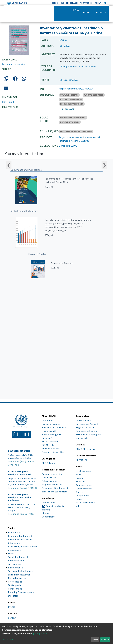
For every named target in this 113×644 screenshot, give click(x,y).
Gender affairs (15, 589)
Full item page (10, 107)
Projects (101, 12)
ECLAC (55, 3)
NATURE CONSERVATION (71, 99)
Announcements (84, 485)
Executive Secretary (52, 424)
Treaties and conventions (55, 492)
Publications (48, 503)
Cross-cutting (15, 582)
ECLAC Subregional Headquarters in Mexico (21, 473)
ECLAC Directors (50, 441)
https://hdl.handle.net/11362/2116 (76, 89)
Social (11, 554)
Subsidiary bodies (51, 481)
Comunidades (49, 517)
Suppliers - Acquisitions (54, 452)
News (78, 474)
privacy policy (40, 633)
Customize (8, 639)
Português (86, 3)
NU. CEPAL (65, 46)
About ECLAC (48, 420)
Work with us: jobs (51, 449)
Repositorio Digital (55, 506)
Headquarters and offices (54, 427)
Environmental (16, 568)
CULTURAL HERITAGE (69, 95)
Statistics (13, 596)
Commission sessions (53, 474)
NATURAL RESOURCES (94, 95)
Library (45, 513)
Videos (79, 506)
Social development (18, 557)
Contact (12, 618)
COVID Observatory (85, 449)
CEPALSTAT (82, 460)
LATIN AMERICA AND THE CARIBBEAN (76, 131)
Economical (14, 532)
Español (74, 3)
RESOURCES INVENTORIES (72, 104)
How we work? (49, 431)
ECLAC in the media (85, 503)
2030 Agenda (14, 585)
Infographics (82, 496)
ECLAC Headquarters (19, 451)
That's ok (105, 639)
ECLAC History (49, 445)
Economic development (20, 536)
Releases (80, 481)
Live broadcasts (84, 471)
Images (80, 499)
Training (46, 510)
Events (87, 12)
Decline (95, 639)
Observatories (49, 478)
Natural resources (17, 578)
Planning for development (21, 592)
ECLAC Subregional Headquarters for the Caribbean (19, 497)
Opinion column (84, 488)
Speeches (80, 492)
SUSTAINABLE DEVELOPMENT (73, 118)
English (65, 3)
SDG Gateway (49, 463)
